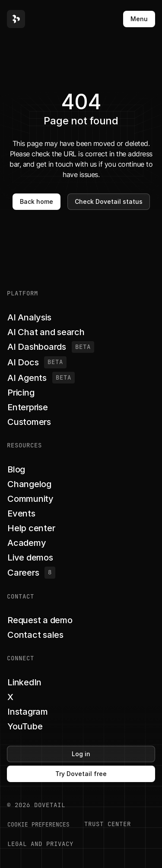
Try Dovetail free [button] (81, 774)
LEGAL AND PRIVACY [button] (40, 844)
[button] (16, 19)
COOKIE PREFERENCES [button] (38, 824)
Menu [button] (139, 19)
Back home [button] (37, 201)
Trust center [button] (108, 824)
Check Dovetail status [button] (109, 201)
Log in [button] (81, 754)
